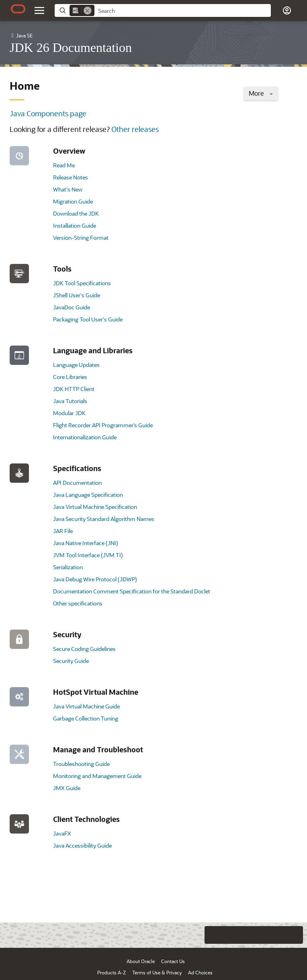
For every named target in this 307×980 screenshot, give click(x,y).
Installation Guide (75, 225)
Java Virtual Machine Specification (95, 507)
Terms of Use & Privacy (157, 972)
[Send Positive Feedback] (294, 935)
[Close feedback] (196, 935)
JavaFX (62, 833)
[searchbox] (183, 11)
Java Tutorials (70, 401)
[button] (287, 10)
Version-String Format (81, 238)
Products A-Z (112, 972)
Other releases (135, 129)
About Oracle (141, 961)
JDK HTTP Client (74, 389)
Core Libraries (70, 377)
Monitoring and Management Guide (97, 776)
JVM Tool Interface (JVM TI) (88, 555)
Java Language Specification (88, 495)
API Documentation (77, 483)
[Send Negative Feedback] (278, 935)
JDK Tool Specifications (82, 283)
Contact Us (173, 961)
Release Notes (71, 177)
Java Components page (48, 113)
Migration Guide (73, 201)
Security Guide (71, 661)
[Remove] (88, 10)
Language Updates (76, 365)
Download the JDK (76, 213)
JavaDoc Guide (72, 307)
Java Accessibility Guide (82, 845)
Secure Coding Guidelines (84, 649)
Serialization (68, 567)
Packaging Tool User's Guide (88, 319)
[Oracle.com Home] (18, 9)
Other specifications (78, 603)
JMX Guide (67, 788)
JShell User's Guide (77, 295)
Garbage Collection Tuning (86, 718)
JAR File (63, 531)
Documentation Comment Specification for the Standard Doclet (132, 591)
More (261, 93)
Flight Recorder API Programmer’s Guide (103, 425)
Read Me (64, 165)
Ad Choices (200, 972)
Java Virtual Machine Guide (86, 706)
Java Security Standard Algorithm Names (104, 519)
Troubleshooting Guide (81, 764)
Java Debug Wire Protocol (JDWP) (95, 579)
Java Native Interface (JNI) (86, 543)
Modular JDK (69, 413)
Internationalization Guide (85, 437)
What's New (68, 189)
